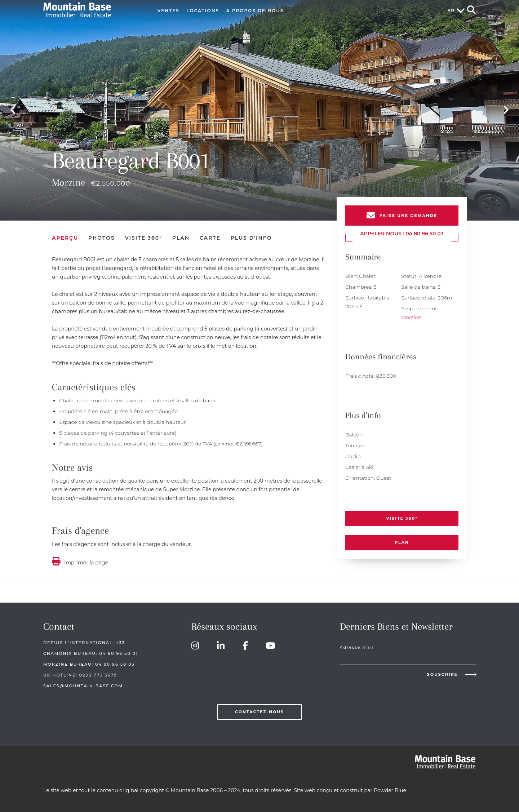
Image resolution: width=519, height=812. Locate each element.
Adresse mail (357, 647)
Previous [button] (13, 110)
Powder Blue (390, 790)
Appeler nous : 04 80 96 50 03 (402, 234)
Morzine (411, 317)
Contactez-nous (259, 712)
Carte (210, 238)
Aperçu (65, 238)
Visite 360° (402, 518)
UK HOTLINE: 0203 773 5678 (80, 675)
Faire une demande (408, 216)
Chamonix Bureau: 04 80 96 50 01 (91, 653)
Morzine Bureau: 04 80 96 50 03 (89, 664)
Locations (203, 11)
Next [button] (506, 110)
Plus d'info (251, 238)
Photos (102, 238)
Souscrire (442, 674)
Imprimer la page (86, 563)
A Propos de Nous (255, 11)
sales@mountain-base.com (83, 686)
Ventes (168, 11)
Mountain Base (93, 10)
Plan (402, 542)
